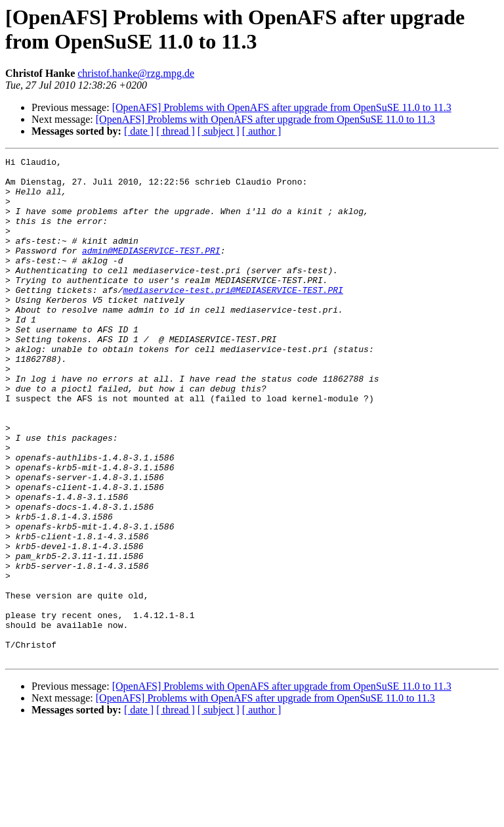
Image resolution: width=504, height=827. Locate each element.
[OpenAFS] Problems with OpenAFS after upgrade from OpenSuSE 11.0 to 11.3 (282, 107)
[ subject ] (219, 131)
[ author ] (262, 131)
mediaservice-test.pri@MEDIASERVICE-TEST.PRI (233, 317)
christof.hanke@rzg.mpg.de (136, 73)
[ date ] (139, 131)
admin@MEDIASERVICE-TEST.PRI (151, 270)
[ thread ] (176, 131)
